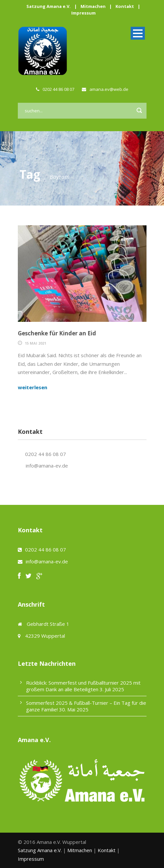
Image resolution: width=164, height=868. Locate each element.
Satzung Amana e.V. (49, 6)
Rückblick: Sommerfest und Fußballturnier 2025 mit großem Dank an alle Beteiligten (83, 686)
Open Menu (138, 33)
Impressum (83, 13)
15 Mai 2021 (35, 343)
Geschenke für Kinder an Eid (57, 333)
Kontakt (125, 6)
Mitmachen (93, 6)
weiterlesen (33, 387)
